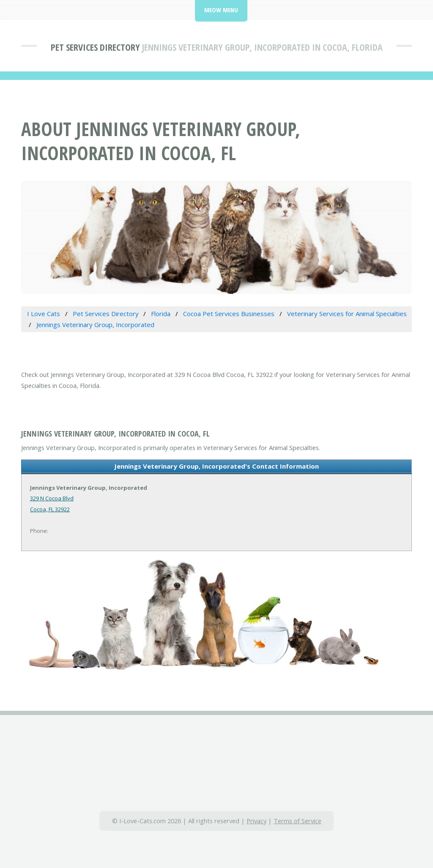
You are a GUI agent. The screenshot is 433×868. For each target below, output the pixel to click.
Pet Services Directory (95, 47)
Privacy (256, 821)
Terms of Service (297, 821)
